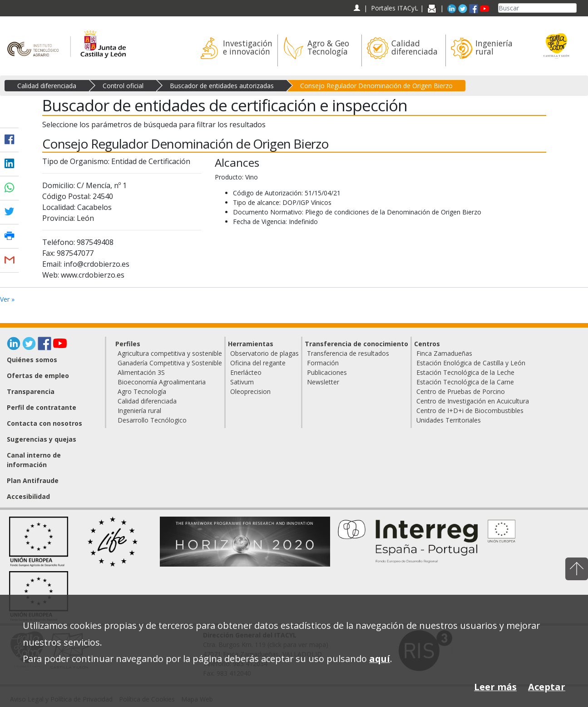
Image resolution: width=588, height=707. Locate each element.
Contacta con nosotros (44, 423)
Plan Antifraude (33, 480)
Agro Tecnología (142, 391)
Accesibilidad (28, 496)
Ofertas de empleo (38, 376)
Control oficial (123, 86)
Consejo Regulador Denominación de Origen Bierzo (376, 86)
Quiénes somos (32, 360)
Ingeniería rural (139, 411)
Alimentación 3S (141, 372)
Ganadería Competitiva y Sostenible (170, 363)
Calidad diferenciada (47, 86)
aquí (380, 659)
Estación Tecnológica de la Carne (465, 382)
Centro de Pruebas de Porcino (461, 391)
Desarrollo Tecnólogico (152, 420)
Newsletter (323, 382)
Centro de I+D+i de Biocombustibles (470, 411)
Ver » (7, 299)
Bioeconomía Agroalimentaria (162, 382)
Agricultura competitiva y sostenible (170, 353)
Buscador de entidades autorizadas (222, 86)
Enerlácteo (246, 372)
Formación (323, 363)
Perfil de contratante (42, 407)
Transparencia (31, 391)
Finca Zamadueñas (444, 353)
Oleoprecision (250, 391)
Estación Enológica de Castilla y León (471, 363)
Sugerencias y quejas (42, 439)
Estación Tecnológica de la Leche (465, 372)
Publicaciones (327, 372)
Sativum (242, 382)
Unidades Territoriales (449, 420)
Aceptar (547, 687)
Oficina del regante (258, 363)
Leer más (495, 687)
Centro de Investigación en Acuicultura (473, 401)
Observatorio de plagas (264, 353)
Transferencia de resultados (348, 353)
